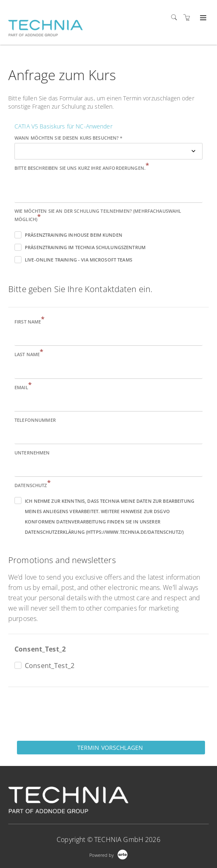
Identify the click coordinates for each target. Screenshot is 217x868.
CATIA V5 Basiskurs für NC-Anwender (63, 126)
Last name (29, 354)
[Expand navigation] (202, 18)
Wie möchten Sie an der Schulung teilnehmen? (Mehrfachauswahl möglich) (98, 215)
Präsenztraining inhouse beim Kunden (74, 235)
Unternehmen (32, 453)
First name (30, 321)
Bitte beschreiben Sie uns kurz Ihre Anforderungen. (82, 168)
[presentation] (71, 713)
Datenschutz (33, 485)
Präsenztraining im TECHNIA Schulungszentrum (85, 247)
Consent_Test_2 (40, 649)
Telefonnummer (35, 420)
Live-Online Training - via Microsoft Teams (79, 260)
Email (23, 387)
